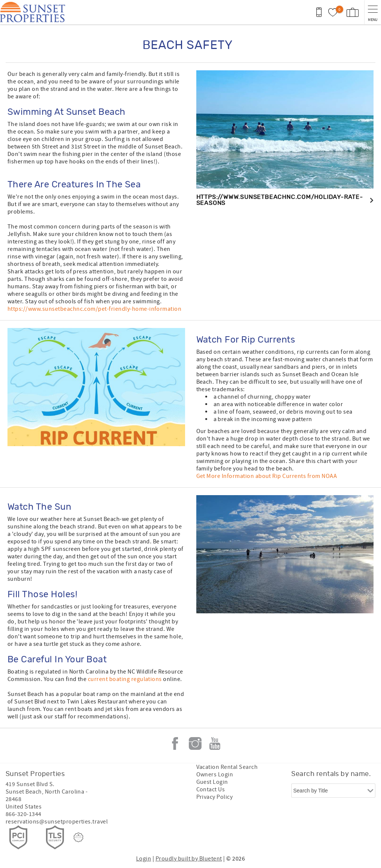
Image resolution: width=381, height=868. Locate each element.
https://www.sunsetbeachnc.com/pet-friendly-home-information (94, 309)
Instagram (195, 743)
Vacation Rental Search (227, 767)
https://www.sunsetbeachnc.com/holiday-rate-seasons (280, 200)
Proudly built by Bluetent (189, 859)
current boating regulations (125, 679)
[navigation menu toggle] (373, 12)
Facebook (175, 743)
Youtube (215, 743)
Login (144, 859)
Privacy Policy (215, 797)
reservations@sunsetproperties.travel (57, 822)
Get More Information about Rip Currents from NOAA (267, 476)
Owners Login (215, 775)
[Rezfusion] (79, 837)
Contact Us (211, 789)
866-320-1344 (24, 814)
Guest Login (212, 782)
